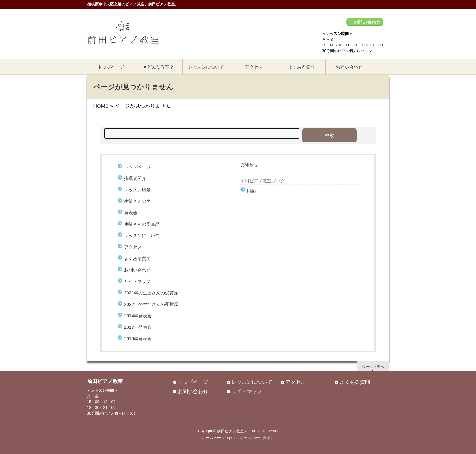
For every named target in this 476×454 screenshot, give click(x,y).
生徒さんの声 (140, 201)
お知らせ (249, 164)
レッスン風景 (137, 190)
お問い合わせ (367, 22)
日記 (251, 190)
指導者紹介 (135, 178)
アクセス (133, 247)
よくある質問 (137, 258)
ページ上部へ (373, 366)
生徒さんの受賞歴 (142, 224)
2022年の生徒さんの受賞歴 (151, 304)
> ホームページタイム (255, 438)
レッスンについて (142, 236)
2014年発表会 (138, 316)
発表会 (131, 213)
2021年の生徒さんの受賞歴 (151, 293)
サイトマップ (137, 281)
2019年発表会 (138, 339)
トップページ (137, 167)
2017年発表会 (138, 327)
